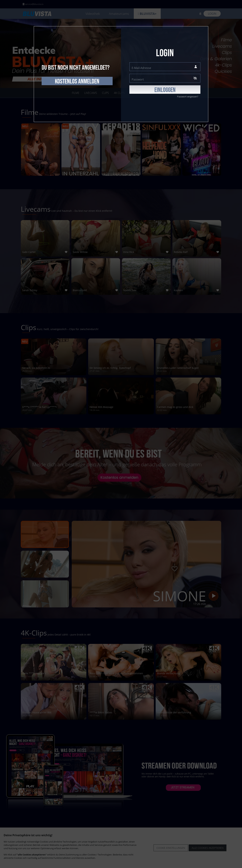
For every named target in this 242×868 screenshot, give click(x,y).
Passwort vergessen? (188, 97)
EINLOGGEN (165, 90)
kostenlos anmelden (77, 82)
